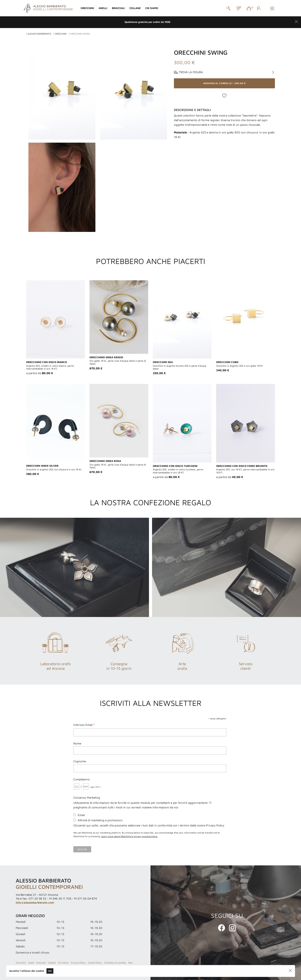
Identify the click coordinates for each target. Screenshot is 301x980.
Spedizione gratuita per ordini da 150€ (148, 22)
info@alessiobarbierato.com (35, 903)
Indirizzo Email (84, 725)
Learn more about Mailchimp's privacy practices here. (129, 836)
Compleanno (82, 779)
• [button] (225, 83)
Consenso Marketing (87, 798)
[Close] (296, 22)
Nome (77, 743)
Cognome (80, 761)
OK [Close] (50, 971)
